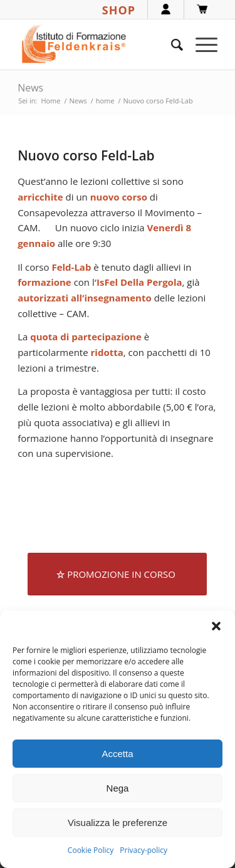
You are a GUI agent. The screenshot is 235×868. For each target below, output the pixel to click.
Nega (118, 788)
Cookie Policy (91, 850)
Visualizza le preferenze (118, 823)
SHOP (119, 10)
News (30, 88)
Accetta (117, 754)
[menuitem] (171, 44)
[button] (216, 626)
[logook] (97, 44)
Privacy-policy (144, 850)
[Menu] (200, 44)
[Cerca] (171, 44)
